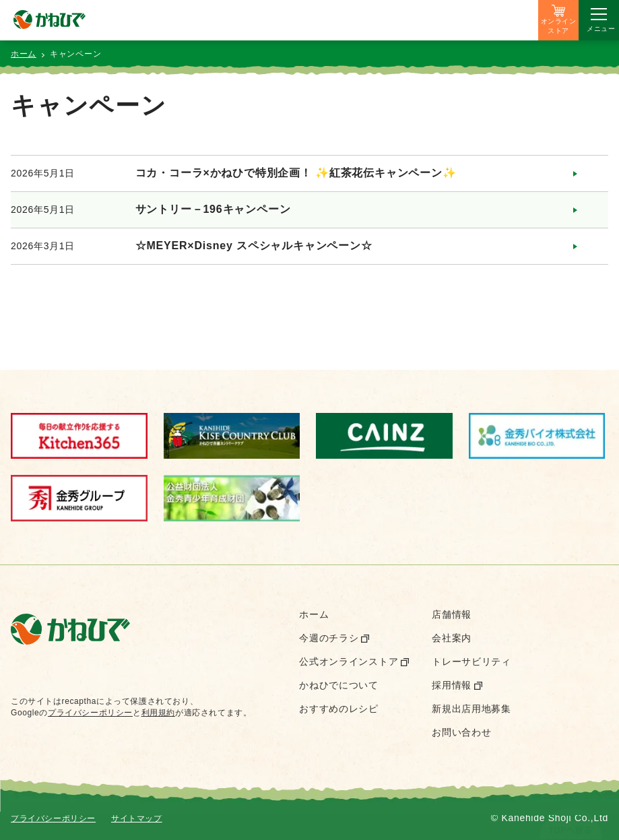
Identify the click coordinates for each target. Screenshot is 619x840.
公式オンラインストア (349, 661)
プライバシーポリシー (90, 713)
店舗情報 (452, 614)
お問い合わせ (461, 732)
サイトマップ (137, 818)
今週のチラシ (329, 638)
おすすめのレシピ (339, 709)
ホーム (24, 54)
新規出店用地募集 (471, 709)
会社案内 (452, 638)
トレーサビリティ (471, 661)
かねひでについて (339, 685)
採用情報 (452, 685)
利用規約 (158, 713)
